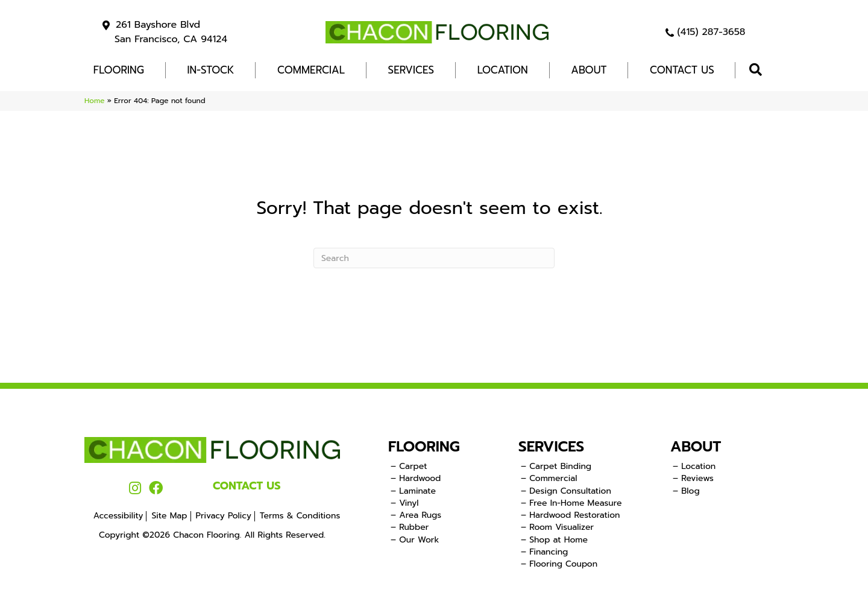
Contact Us (682, 70)
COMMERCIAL (311, 70)
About (589, 70)
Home (94, 101)
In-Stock (211, 70)
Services (411, 70)
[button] (758, 70)
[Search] (434, 258)
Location (503, 70)
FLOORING (119, 70)
